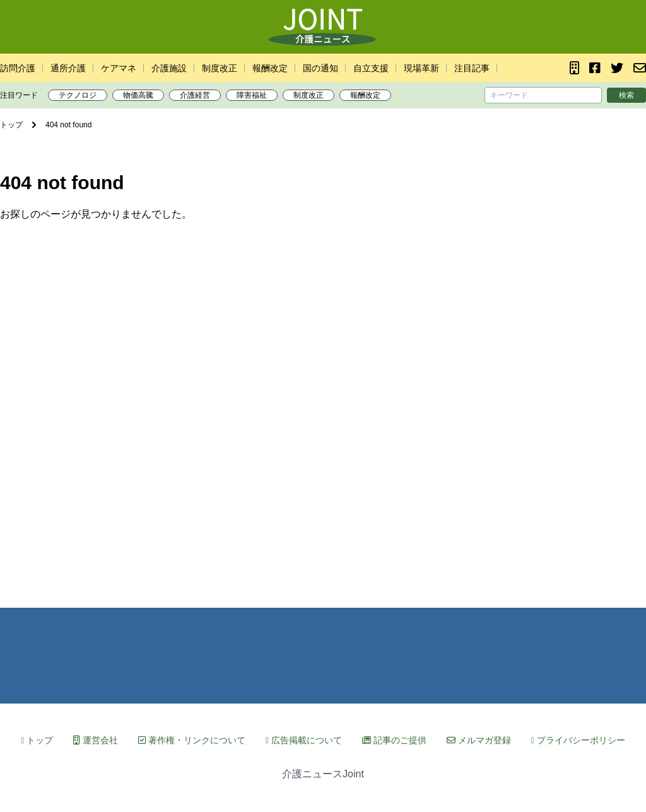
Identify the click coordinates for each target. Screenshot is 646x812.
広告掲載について (304, 740)
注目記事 (472, 68)
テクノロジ (78, 95)
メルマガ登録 (479, 740)
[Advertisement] (323, 406)
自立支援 (371, 68)
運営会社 (96, 740)
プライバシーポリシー (578, 740)
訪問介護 (18, 68)
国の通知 (320, 68)
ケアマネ (119, 68)
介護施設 (169, 68)
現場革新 (421, 68)
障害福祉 (252, 95)
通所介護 (68, 68)
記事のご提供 (394, 740)
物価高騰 (138, 95)
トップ (37, 740)
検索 (626, 95)
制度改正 (220, 68)
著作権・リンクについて (192, 740)
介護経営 (195, 95)
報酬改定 (270, 68)
